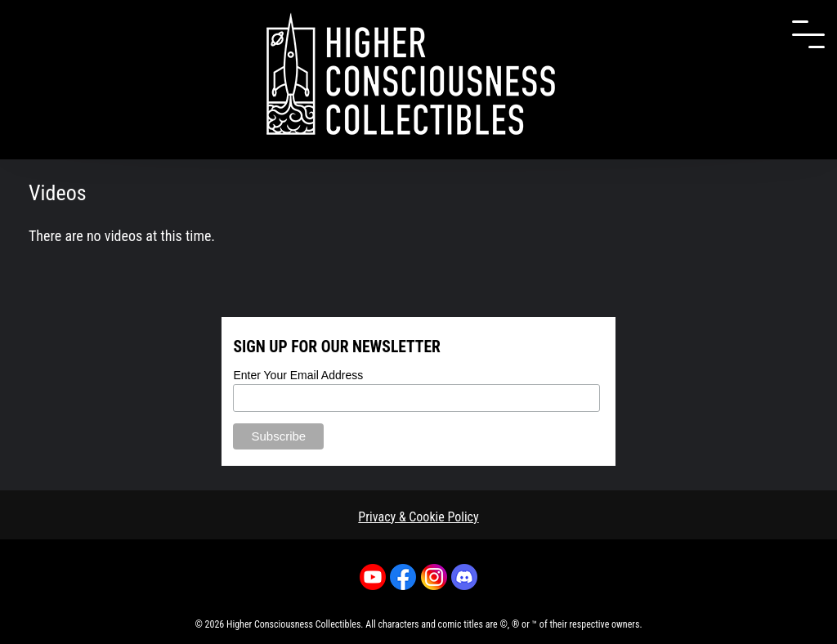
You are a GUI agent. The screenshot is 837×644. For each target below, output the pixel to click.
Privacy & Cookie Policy (418, 517)
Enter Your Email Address (298, 375)
